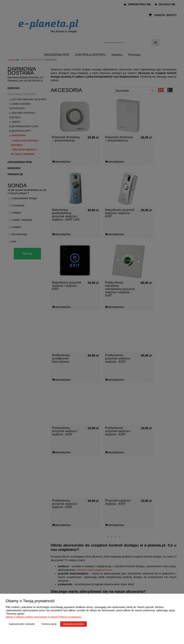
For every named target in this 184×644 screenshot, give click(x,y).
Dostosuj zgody (49, 624)
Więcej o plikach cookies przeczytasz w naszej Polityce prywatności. (44, 617)
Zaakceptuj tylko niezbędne (22, 624)
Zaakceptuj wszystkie (73, 624)
